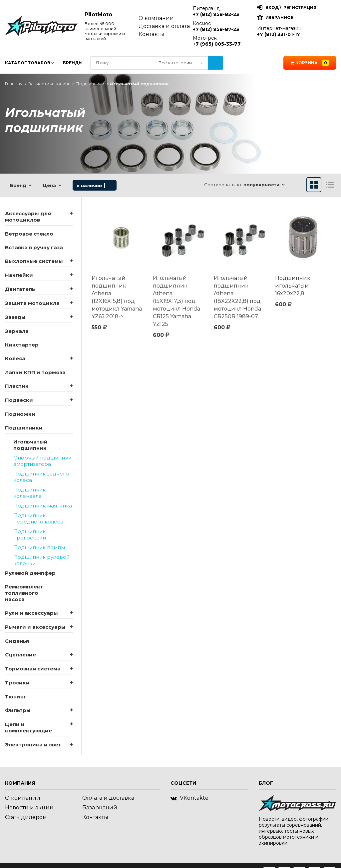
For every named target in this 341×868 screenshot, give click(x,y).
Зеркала (17, 331)
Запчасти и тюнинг (49, 84)
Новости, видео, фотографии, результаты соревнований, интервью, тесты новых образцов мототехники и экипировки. (294, 831)
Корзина (310, 63)
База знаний (100, 808)
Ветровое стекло (29, 234)
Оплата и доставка (108, 798)
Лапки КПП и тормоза (35, 372)
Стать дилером (26, 817)
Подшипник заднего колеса (41, 477)
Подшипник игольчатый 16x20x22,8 (293, 286)
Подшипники (90, 84)
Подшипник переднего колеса (38, 518)
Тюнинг (16, 697)
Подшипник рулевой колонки (41, 560)
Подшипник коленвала (29, 493)
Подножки (20, 414)
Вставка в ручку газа (34, 247)
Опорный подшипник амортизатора (42, 461)
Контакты (152, 34)
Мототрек (217, 41)
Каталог (29, 63)
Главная (14, 84)
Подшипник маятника (43, 506)
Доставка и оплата (164, 26)
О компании (156, 18)
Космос (216, 26)
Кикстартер (22, 345)
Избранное (279, 17)
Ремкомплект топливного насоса (24, 593)
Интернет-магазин (279, 31)
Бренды (73, 63)
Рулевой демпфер (30, 573)
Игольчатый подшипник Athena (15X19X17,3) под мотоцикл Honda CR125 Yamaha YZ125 (176, 301)
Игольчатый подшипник (30, 445)
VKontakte (189, 798)
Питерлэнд (216, 11)
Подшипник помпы (39, 547)
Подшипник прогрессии (30, 534)
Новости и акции (29, 808)
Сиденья (17, 641)
